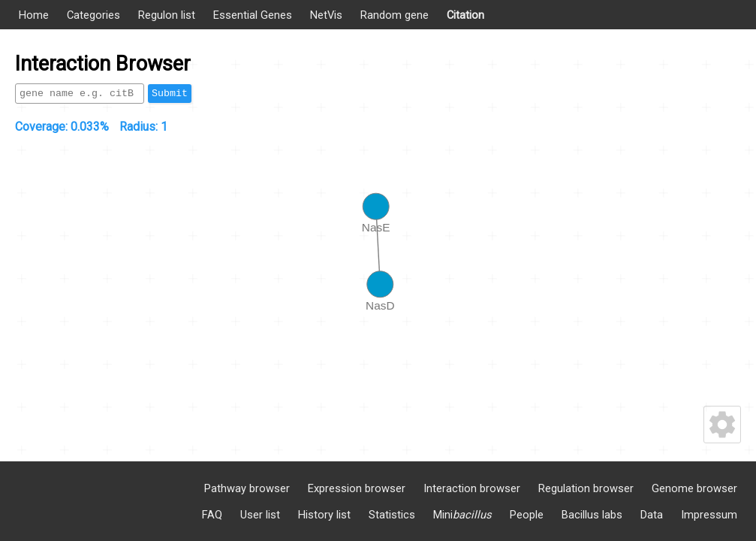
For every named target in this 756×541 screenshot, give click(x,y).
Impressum (709, 515)
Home (34, 15)
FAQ (212, 515)
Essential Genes (253, 15)
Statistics (392, 515)
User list (260, 515)
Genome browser (694, 488)
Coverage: (62, 127)
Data (652, 515)
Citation (465, 15)
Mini (462, 515)
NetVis (326, 15)
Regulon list (167, 15)
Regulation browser (586, 488)
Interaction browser (472, 488)
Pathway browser (247, 488)
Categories (93, 15)
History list (324, 515)
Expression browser (357, 488)
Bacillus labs (592, 515)
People (527, 515)
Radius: (143, 127)
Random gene (395, 15)
